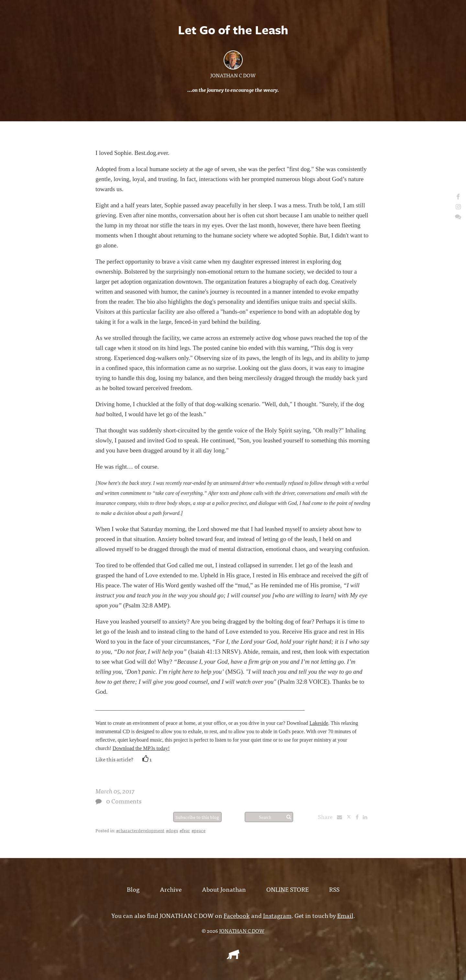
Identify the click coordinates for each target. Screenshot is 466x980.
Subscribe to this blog (197, 817)
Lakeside (319, 723)
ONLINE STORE (288, 889)
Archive (171, 889)
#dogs (172, 830)
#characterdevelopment (140, 830)
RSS (334, 889)
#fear (185, 830)
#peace (199, 830)
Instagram (277, 915)
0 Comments (124, 801)
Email (345, 915)
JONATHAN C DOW (233, 75)
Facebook (237, 915)
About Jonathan (224, 889)
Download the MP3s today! (141, 748)
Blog (133, 889)
